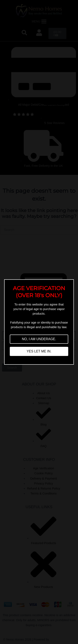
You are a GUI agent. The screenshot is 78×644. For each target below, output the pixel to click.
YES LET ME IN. (39, 351)
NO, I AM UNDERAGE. (39, 339)
